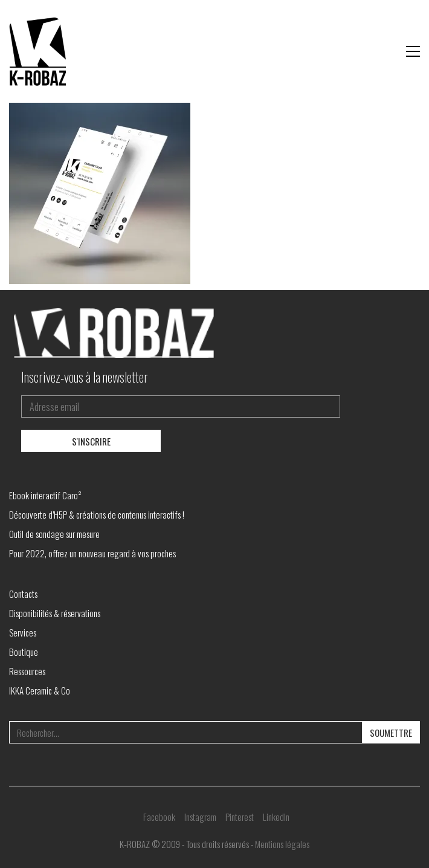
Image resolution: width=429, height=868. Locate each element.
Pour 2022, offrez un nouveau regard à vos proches (92, 553)
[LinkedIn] (276, 817)
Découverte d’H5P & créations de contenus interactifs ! (97, 514)
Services (23, 632)
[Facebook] (159, 817)
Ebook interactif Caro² (45, 495)
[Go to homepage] (39, 51)
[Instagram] (200, 817)
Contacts (23, 594)
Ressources (27, 671)
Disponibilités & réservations (55, 613)
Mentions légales (282, 844)
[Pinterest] (240, 817)
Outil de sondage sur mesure (54, 534)
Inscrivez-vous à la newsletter (85, 377)
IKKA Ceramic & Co (40, 690)
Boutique (24, 652)
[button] (413, 51)
